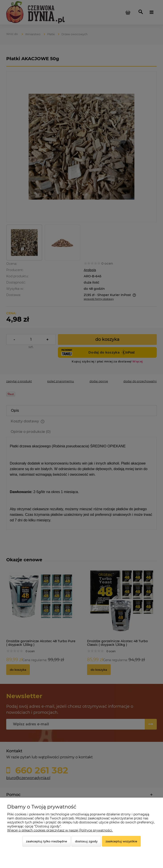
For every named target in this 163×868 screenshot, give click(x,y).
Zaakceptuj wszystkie (121, 841)
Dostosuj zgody (86, 841)
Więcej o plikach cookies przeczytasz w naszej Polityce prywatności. (60, 830)
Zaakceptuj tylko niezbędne (47, 841)
